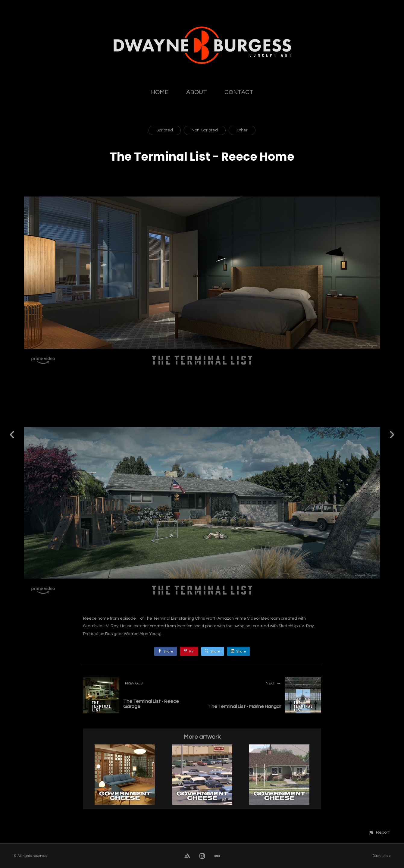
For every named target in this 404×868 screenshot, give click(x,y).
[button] (379, 832)
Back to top (381, 856)
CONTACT (239, 92)
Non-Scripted (205, 130)
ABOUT (197, 92)
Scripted (165, 130)
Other (242, 130)
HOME (160, 92)
